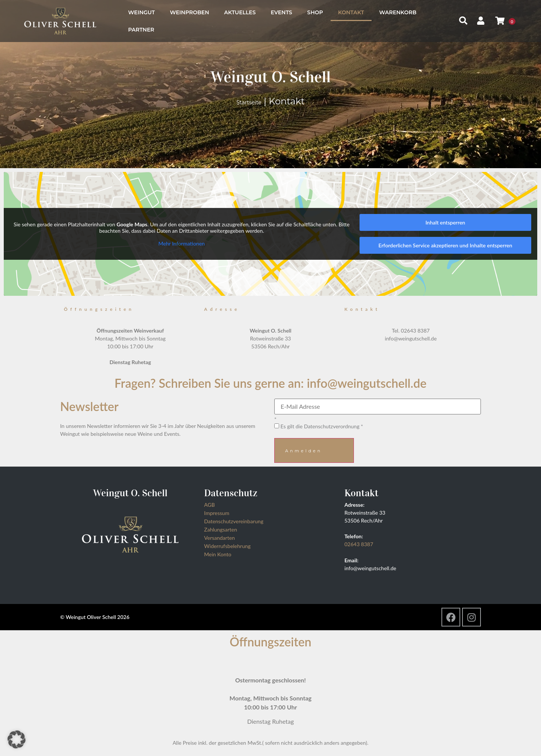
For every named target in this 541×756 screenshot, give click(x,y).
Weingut (141, 12)
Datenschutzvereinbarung (234, 521)
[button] (17, 739)
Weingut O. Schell (270, 77)
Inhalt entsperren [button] (445, 222)
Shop (315, 12)
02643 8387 (359, 544)
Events (281, 12)
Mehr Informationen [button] (182, 243)
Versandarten (219, 538)
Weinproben (189, 12)
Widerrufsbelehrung (227, 546)
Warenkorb (398, 12)
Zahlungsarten (221, 529)
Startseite (249, 102)
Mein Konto (218, 554)
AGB (209, 505)
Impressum (217, 513)
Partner (141, 30)
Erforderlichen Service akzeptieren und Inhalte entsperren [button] (445, 245)
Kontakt (351, 12)
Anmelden (304, 451)
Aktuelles (240, 12)
